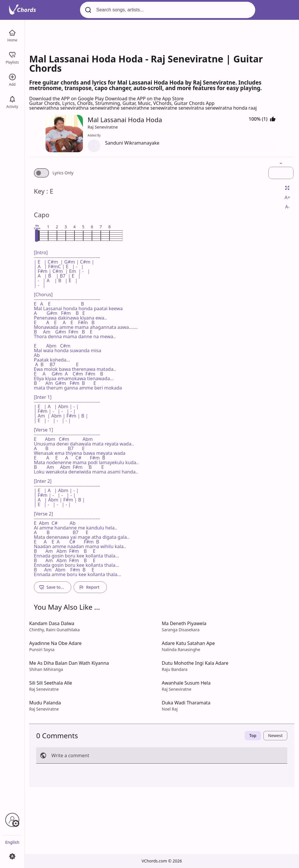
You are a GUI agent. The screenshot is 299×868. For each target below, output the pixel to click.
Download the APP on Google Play (67, 99)
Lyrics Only (63, 173)
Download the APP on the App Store (144, 99)
